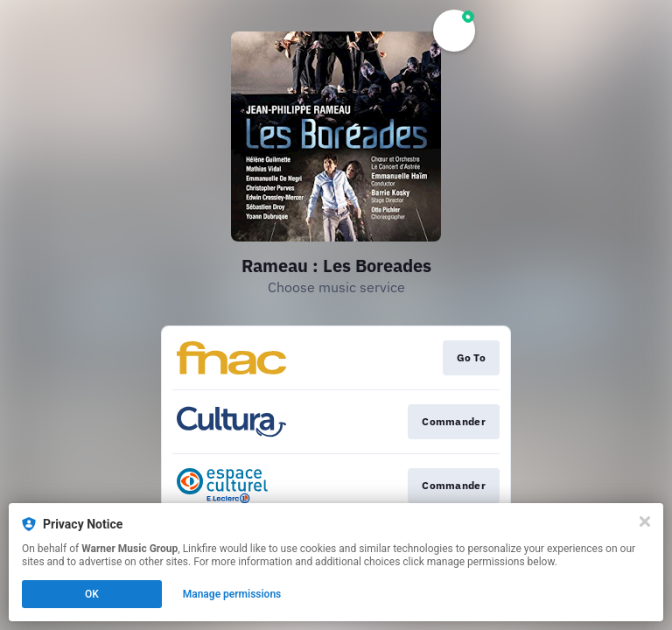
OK (92, 594)
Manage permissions (232, 594)
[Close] (645, 521)
